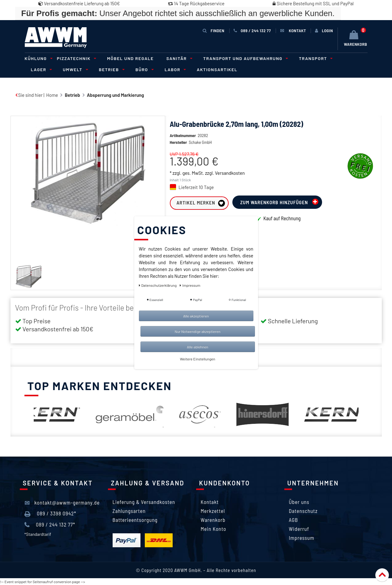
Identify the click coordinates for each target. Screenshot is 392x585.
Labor (174, 69)
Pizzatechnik (76, 58)
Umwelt (75, 69)
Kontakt (210, 502)
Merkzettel (213, 511)
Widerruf (299, 529)
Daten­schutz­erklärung (158, 285)
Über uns (299, 502)
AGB (294, 520)
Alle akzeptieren (196, 316)
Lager (41, 69)
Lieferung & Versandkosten (144, 502)
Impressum (302, 538)
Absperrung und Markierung (116, 95)
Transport (315, 58)
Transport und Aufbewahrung (245, 58)
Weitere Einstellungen (198, 359)
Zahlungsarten (129, 511)
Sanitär (179, 58)
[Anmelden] (324, 31)
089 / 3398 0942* (50, 514)
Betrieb (111, 69)
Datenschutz (303, 511)
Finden (213, 30)
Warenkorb (213, 520)
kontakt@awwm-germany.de (62, 503)
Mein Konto (214, 529)
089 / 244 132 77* (50, 525)
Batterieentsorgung (135, 520)
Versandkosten (230, 173)
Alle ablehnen (198, 347)
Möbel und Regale (130, 58)
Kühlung (38, 58)
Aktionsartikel (217, 69)
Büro (144, 69)
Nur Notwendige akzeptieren (198, 331)
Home (52, 95)
